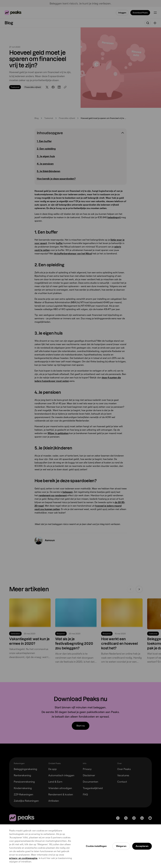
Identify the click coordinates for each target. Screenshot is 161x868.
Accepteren (142, 846)
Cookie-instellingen (96, 846)
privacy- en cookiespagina (23, 858)
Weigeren (121, 846)
